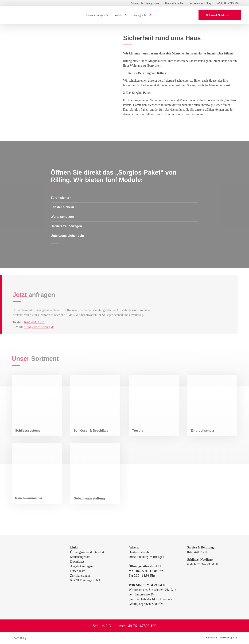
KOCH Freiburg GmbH (85, 580)
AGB (235, 638)
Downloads (77, 562)
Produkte (119, 15)
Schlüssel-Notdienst (220, 15)
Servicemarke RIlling (200, 3)
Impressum (211, 638)
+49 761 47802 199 (141, 626)
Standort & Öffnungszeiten (145, 3)
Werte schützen (62, 223)
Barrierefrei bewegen (66, 233)
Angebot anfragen (81, 566)
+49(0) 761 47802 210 (228, 3)
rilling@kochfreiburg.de (39, 334)
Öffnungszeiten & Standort (87, 552)
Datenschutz (225, 638)
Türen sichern (61, 204)
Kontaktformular (174, 3)
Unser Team (78, 571)
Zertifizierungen (80, 576)
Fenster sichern (62, 214)
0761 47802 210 (34, 329)
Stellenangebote (80, 557)
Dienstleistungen (96, 15)
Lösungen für (140, 15)
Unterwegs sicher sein (67, 242)
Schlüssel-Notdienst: (109, 626)
